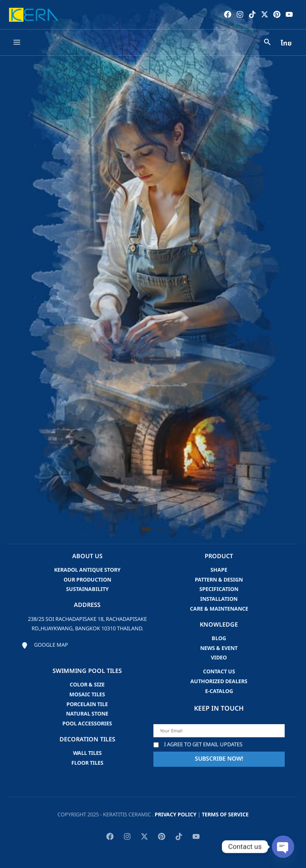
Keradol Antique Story (87, 570)
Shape (219, 570)
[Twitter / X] (265, 14)
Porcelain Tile (87, 704)
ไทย (286, 43)
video (219, 658)
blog (219, 639)
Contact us (219, 672)
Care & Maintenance (219, 609)
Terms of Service (225, 815)
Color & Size (87, 685)
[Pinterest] (277, 14)
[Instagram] (240, 14)
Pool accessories (87, 724)
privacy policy (176, 815)
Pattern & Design (219, 580)
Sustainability (87, 589)
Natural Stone (87, 714)
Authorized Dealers (219, 682)
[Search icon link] (267, 43)
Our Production (87, 580)
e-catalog (219, 691)
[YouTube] (289, 14)
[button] (146, 529)
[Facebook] (228, 14)
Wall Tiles (87, 753)
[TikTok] (252, 14)
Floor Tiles (87, 763)
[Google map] (45, 645)
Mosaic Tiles (87, 695)
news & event (219, 648)
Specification (219, 589)
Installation (219, 599)
